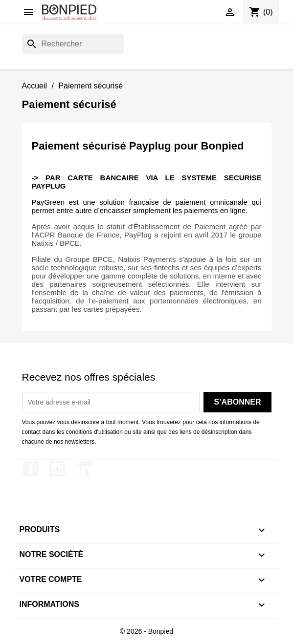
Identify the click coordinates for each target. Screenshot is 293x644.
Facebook (31, 469)
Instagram (57, 469)
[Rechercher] (73, 44)
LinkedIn (84, 469)
